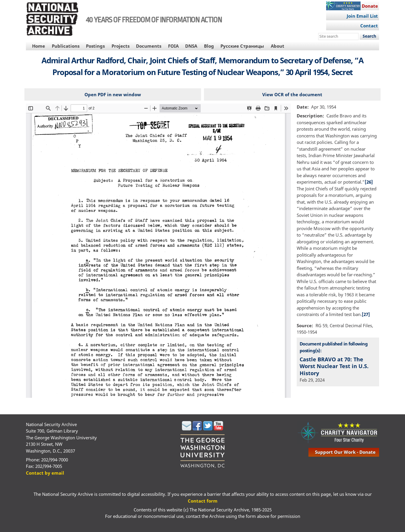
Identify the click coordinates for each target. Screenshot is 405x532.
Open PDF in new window (113, 94)
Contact (369, 26)
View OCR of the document (292, 94)
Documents (149, 46)
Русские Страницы (242, 46)
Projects (121, 46)
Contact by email (45, 473)
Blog (209, 46)
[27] (366, 314)
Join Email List (362, 16)
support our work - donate (345, 452)
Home (39, 46)
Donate (370, 6)
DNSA (191, 46)
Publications (66, 46)
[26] (369, 182)
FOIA (173, 46)
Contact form (203, 501)
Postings (95, 46)
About (278, 46)
